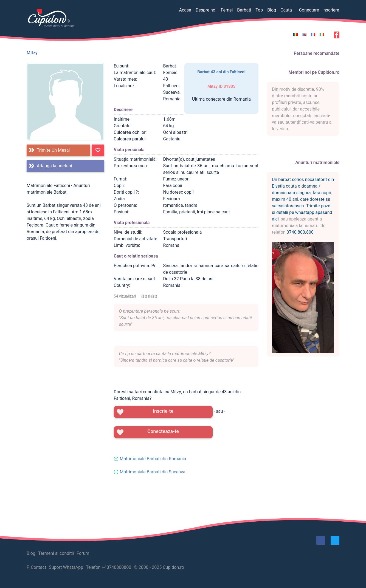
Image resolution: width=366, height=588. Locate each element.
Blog (272, 10)
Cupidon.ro (173, 567)
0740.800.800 (300, 232)
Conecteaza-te (163, 431)
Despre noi (206, 10)
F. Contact (36, 567)
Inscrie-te (163, 411)
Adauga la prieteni (54, 166)
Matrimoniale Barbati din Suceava (153, 472)
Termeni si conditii (56, 553)
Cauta (286, 10)
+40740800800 (116, 567)
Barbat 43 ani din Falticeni (221, 72)
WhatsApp (73, 567)
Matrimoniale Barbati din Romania (153, 459)
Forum (83, 553)
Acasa (185, 10)
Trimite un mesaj (53, 150)
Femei (227, 10)
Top (259, 10)
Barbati (244, 10)
